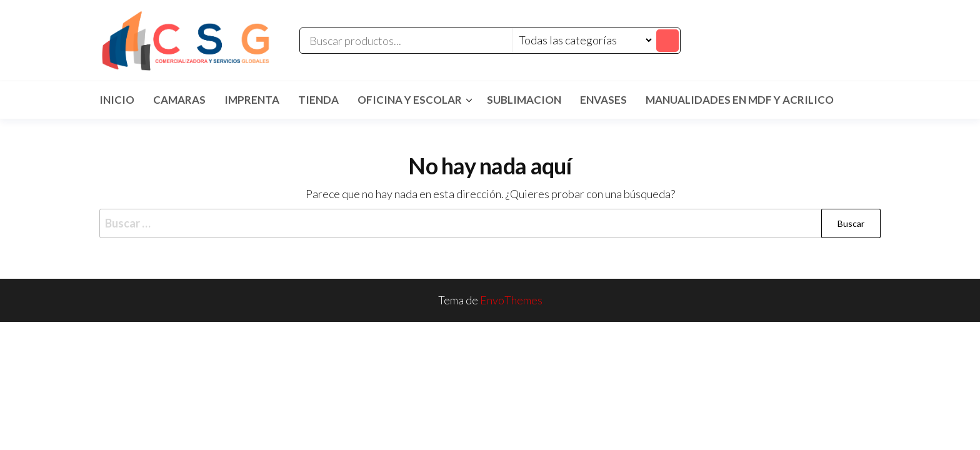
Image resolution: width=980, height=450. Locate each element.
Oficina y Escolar (410, 100)
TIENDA (318, 100)
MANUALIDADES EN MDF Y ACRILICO (740, 100)
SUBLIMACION (524, 100)
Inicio (117, 100)
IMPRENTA (252, 100)
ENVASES (603, 100)
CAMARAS (179, 100)
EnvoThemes (511, 300)
